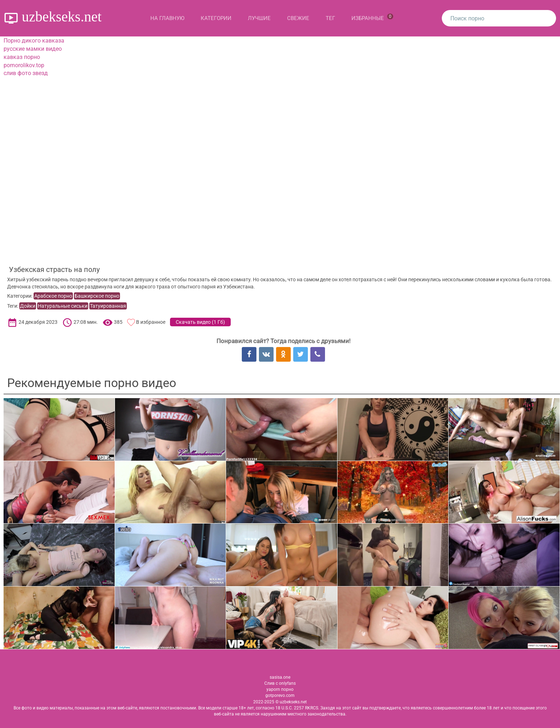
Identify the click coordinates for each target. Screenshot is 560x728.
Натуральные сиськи (63, 306)
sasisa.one (280, 677)
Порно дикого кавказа (34, 41)
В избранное (151, 322)
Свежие (298, 18)
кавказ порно (22, 57)
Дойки (28, 306)
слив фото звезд (26, 73)
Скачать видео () (200, 322)
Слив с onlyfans (280, 683)
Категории (216, 18)
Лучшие (259, 18)
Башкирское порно (97, 296)
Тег (330, 18)
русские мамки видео (33, 49)
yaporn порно (280, 689)
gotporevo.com (280, 695)
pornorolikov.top (24, 65)
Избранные (372, 18)
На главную (167, 18)
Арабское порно (53, 296)
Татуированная (108, 306)
